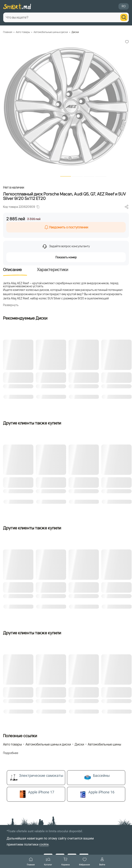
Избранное (84, 861)
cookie (44, 844)
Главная (31, 861)
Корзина (66, 861)
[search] (124, 17)
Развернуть (11, 305)
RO (124, 6)
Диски (75, 32)
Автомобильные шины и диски (51, 32)
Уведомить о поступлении (66, 227)
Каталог (48, 861)
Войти (102, 861)
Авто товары (23, 32)
